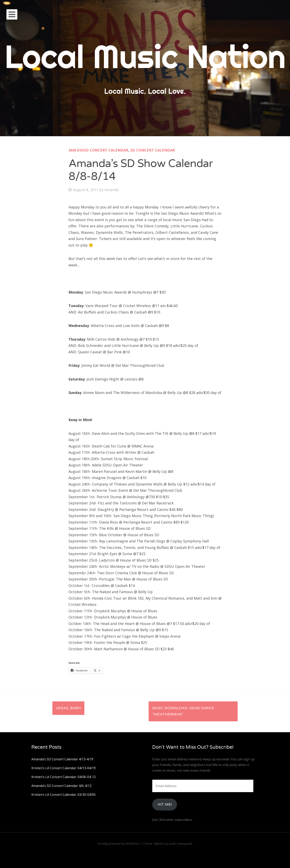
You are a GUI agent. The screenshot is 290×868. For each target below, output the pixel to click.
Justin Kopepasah (181, 844)
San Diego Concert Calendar (98, 150)
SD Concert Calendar (153, 150)
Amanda (112, 190)
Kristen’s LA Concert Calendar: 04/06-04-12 (64, 777)
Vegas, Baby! (68, 708)
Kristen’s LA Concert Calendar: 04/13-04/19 (64, 768)
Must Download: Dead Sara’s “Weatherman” (183, 711)
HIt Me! (165, 804)
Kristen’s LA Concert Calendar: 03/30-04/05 (64, 795)
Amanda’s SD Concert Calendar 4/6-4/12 (61, 786)
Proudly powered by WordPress (119, 844)
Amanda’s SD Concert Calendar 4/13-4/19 (62, 759)
